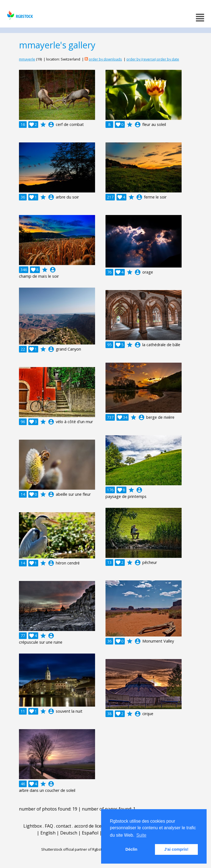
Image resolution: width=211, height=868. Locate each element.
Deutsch (69, 833)
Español (90, 833)
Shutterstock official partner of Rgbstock (74, 849)
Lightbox (33, 826)
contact (64, 826)
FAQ (49, 826)
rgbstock (19, 15)
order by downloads (105, 59)
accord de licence (91, 826)
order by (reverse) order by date (153, 59)
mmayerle (27, 59)
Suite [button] (141, 835)
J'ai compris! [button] (176, 849)
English (48, 833)
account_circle (51, 125)
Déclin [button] (131, 849)
